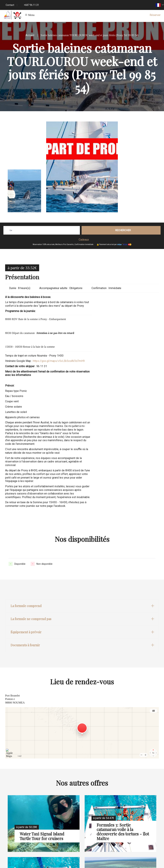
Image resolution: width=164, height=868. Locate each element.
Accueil (30, 35)
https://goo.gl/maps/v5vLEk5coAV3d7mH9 (59, 361)
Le (11, 230)
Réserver (155, 15)
